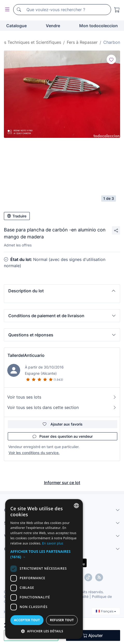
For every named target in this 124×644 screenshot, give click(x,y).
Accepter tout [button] (27, 620)
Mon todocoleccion (99, 26)
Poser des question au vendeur (63, 436)
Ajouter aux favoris (63, 424)
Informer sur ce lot (62, 483)
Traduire (17, 216)
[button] (62, 291)
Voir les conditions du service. (34, 453)
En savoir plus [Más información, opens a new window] (53, 543)
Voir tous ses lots (62, 397)
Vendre (53, 26)
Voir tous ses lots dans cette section (62, 407)
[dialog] (44, 569)
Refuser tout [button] (62, 620)
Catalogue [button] (16, 26)
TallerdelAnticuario (26, 355)
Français (106, 611)
